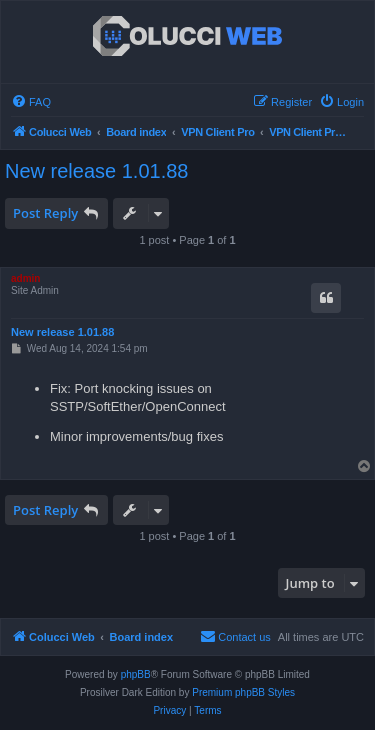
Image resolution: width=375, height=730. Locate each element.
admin (25, 278)
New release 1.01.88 (96, 171)
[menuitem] (31, 102)
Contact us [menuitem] (235, 636)
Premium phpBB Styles (243, 692)
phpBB (136, 674)
